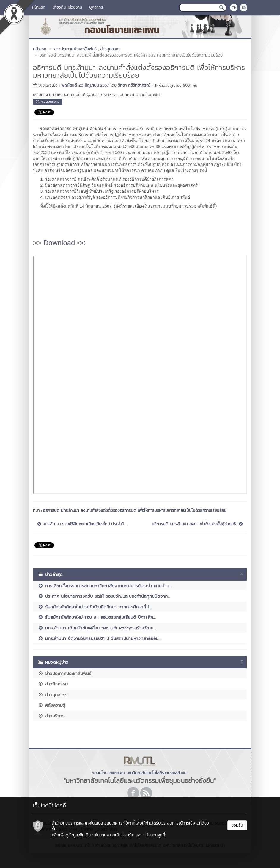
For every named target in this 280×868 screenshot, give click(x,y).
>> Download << (59, 243)
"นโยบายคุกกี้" (155, 835)
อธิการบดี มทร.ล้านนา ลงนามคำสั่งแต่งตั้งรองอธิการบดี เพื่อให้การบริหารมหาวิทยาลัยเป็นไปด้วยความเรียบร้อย (136, 511)
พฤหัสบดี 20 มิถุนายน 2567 (85, 85)
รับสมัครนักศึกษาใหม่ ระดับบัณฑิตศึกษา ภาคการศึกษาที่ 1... (95, 607)
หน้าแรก (39, 7)
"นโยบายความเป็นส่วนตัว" (113, 835)
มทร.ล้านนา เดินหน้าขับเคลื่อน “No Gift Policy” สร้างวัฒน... (97, 628)
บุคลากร (96, 7)
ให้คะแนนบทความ (48, 102)
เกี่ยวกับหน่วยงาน (67, 7)
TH (234, 7)
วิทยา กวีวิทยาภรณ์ (134, 85)
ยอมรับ (237, 825)
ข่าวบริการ (51, 716)
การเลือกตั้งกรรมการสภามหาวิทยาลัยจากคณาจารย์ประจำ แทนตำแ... (105, 586)
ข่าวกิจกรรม (53, 684)
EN (244, 7)
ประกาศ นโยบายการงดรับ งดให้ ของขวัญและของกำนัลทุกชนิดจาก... (104, 596)
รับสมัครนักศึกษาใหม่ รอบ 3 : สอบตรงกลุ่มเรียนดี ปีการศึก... (97, 617)
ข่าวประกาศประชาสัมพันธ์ (65, 673)
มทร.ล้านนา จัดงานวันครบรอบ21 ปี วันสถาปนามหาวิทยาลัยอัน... (99, 638)
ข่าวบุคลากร (53, 695)
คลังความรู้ (51, 705)
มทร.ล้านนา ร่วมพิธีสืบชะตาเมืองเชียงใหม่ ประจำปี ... (82, 524)
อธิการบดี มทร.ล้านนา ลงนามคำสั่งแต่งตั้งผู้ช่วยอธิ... (197, 524)
